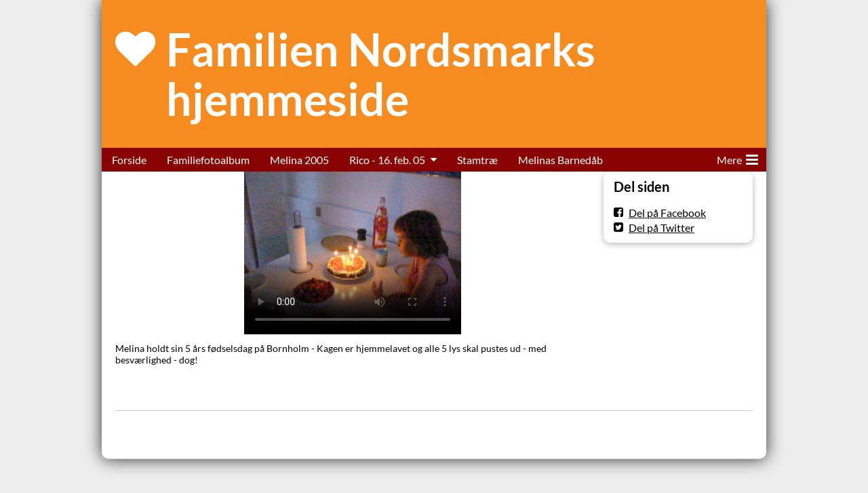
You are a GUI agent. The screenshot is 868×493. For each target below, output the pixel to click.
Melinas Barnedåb (560, 160)
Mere (737, 157)
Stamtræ (477, 160)
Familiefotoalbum (208, 160)
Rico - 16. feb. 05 (387, 160)
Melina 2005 (299, 160)
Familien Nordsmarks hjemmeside (381, 74)
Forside (129, 160)
